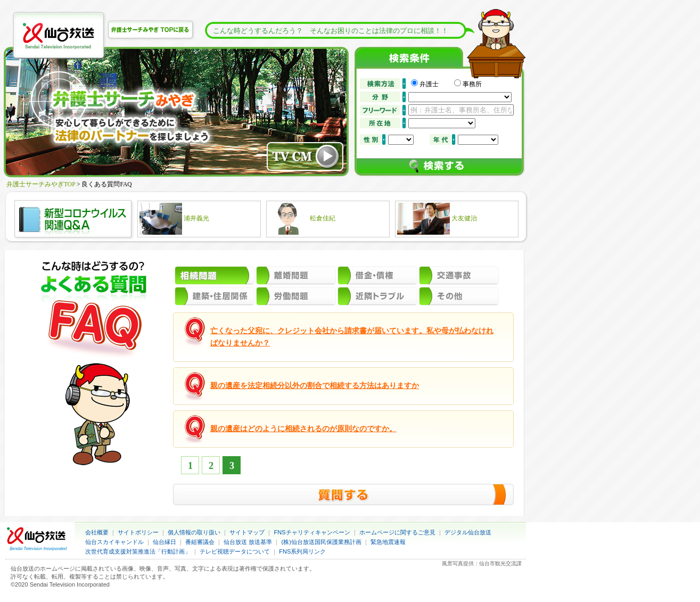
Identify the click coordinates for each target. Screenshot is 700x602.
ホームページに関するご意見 (397, 532)
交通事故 (459, 275)
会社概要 (97, 532)
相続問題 (215, 275)
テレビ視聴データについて (235, 551)
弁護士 (435, 84)
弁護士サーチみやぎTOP (41, 184)
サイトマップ (247, 532)
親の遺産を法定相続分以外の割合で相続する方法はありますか (315, 386)
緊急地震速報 (388, 542)
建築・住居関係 (215, 296)
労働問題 (296, 296)
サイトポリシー (138, 532)
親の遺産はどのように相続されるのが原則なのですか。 (303, 429)
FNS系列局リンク (302, 551)
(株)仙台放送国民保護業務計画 (322, 542)
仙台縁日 (164, 542)
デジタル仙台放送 (468, 532)
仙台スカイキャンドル (114, 542)
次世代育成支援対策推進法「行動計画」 (138, 551)
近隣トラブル (377, 296)
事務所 (472, 84)
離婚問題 (296, 275)
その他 (459, 296)
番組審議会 (200, 542)
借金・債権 (377, 275)
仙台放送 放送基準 (248, 542)
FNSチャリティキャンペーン (312, 532)
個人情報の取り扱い (194, 532)
